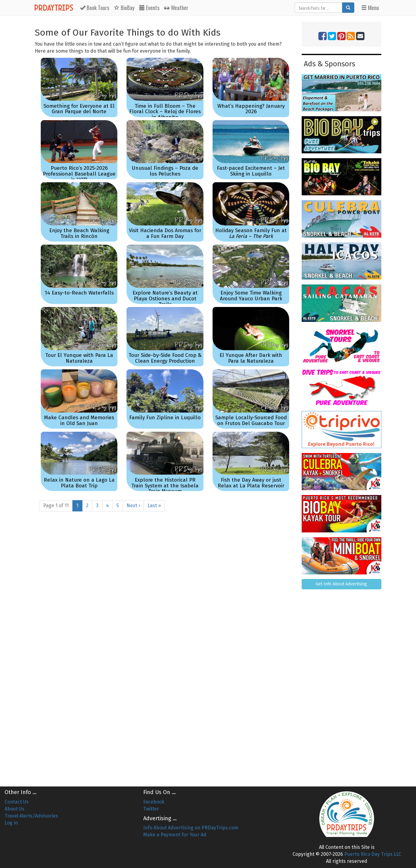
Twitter (151, 809)
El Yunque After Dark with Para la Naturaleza (251, 358)
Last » (154, 505)
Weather (176, 8)
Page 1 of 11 (56, 505)
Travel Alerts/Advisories (31, 816)
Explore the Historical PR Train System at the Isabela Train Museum (165, 486)
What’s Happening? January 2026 (251, 109)
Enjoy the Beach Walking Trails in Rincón (79, 233)
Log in (11, 823)
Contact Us (17, 802)
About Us (14, 809)
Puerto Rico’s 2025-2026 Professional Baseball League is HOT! (79, 174)
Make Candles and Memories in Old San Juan (79, 420)
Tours (95, 8)
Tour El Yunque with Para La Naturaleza (79, 358)
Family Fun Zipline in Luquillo (165, 418)
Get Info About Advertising (341, 584)
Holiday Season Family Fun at (251, 233)
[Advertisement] (342, 685)
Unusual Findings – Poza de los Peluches (165, 171)
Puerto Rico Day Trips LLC (373, 854)
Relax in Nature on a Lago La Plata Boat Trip (79, 483)
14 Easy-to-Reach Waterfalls (79, 293)
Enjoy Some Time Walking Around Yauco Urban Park (251, 296)
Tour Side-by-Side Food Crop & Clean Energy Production (165, 358)
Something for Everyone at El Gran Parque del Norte (79, 109)
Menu (370, 8)
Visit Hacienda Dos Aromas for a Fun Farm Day (165, 233)
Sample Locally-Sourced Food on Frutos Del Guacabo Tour (251, 420)
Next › (133, 505)
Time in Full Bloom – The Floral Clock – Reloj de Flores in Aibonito (165, 112)
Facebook (154, 802)
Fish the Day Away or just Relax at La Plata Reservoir (251, 483)
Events (149, 8)
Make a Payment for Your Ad (175, 835)
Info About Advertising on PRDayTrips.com (191, 828)
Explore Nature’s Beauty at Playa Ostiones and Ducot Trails (165, 298)
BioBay (124, 8)
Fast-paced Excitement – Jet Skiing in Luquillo (251, 171)
